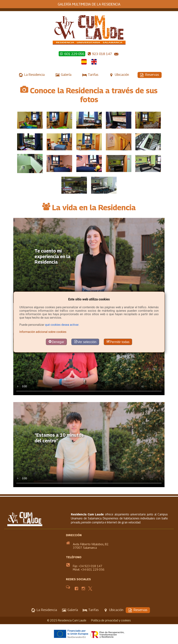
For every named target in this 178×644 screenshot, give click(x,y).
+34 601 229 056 (93, 570)
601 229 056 (72, 54)
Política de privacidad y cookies (111, 620)
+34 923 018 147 (90, 566)
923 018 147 (100, 54)
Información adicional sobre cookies (43, 332)
